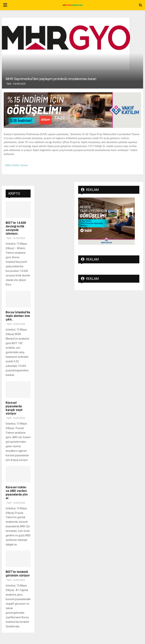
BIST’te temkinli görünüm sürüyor (18, 574)
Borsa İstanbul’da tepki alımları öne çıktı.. (18, 316)
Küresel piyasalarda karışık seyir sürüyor (14, 408)
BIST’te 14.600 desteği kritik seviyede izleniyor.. (16, 228)
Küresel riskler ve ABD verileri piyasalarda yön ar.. (17, 493)
